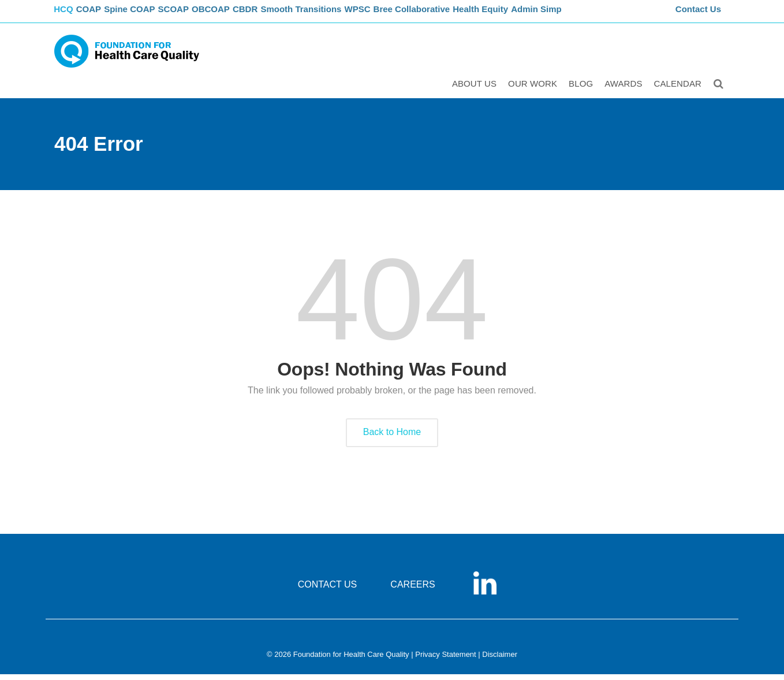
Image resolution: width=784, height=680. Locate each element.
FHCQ (66, 15)
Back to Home (392, 438)
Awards (625, 90)
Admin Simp (571, 15)
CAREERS (412, 591)
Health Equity (514, 15)
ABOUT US (476, 90)
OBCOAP (233, 15)
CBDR (272, 15)
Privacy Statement (446, 661)
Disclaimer (500, 661)
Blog (583, 90)
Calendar (680, 90)
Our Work (534, 90)
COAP (99, 15)
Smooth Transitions (329, 15)
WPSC (388, 15)
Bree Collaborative (444, 15)
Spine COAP (143, 15)
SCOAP (191, 15)
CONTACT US (328, 591)
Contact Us (700, 15)
